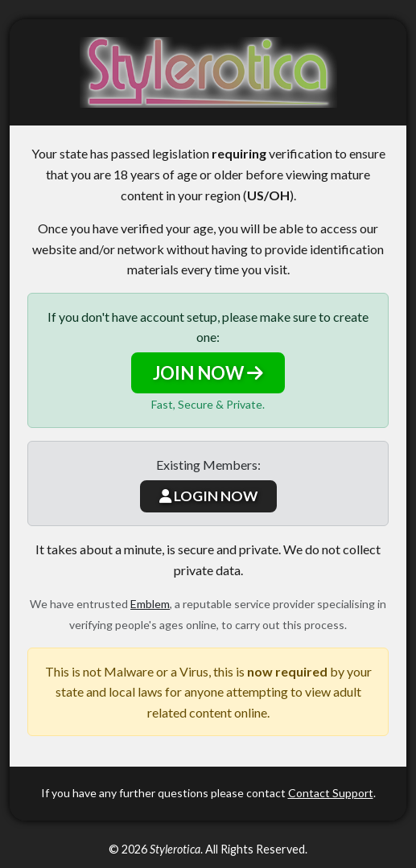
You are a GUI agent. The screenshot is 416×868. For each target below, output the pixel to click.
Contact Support (331, 793)
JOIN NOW (208, 373)
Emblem (150, 604)
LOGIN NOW (208, 496)
